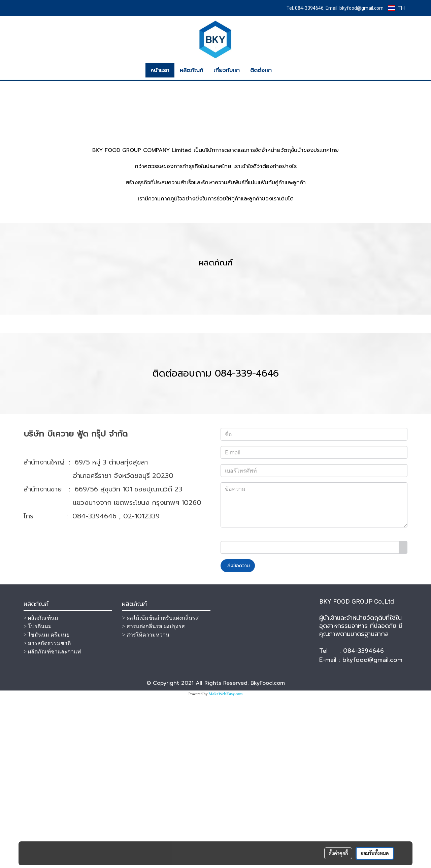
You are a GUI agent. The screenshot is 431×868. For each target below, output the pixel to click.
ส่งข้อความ (238, 736)
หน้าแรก (160, 70)
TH (396, 8)
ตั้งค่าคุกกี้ (338, 853)
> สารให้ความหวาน (145, 806)
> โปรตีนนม (38, 797)
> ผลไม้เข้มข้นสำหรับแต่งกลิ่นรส (160, 789)
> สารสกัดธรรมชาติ (47, 814)
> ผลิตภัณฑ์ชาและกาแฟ (52, 822)
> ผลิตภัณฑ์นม (41, 789)
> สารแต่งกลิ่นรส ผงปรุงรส (153, 797)
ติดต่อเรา (261, 70)
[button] (283, 70)
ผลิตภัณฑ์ (191, 70)
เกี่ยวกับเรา (227, 70)
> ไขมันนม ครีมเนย (46, 806)
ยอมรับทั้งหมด (375, 853)
